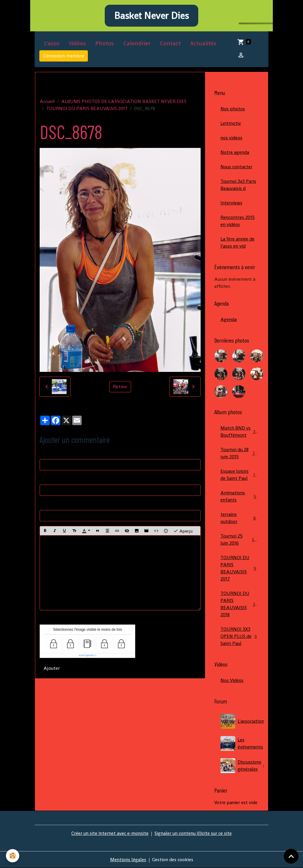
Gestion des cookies (173, 860)
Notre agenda (235, 152)
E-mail (46, 479)
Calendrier (137, 43)
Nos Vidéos (232, 680)
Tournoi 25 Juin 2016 (239, 539)
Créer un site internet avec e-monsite (110, 833)
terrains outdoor (239, 518)
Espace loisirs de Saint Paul (239, 475)
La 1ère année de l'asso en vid (237, 242)
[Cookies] (13, 856)
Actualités (203, 43)
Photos (105, 43)
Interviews (231, 203)
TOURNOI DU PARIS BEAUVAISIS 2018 (240, 604)
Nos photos (233, 109)
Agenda (229, 319)
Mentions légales (128, 860)
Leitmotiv (231, 123)
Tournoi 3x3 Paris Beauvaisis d (238, 185)
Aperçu (183, 531)
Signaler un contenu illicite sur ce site (193, 833)
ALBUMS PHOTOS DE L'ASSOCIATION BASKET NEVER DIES (124, 101)
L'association (242, 721)
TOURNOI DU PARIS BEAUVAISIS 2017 (87, 108)
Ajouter (52, 668)
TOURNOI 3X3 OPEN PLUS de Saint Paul (239, 636)
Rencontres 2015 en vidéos (238, 221)
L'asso (52, 43)
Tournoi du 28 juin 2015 (239, 453)
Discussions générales (242, 766)
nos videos (231, 138)
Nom (45, 453)
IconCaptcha (86, 655)
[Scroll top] (291, 856)
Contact (170, 43)
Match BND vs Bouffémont (239, 431)
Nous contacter (236, 167)
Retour (120, 387)
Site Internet (53, 504)
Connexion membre (64, 56)
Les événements (242, 743)
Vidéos (77, 43)
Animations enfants (239, 496)
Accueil (47, 101)
